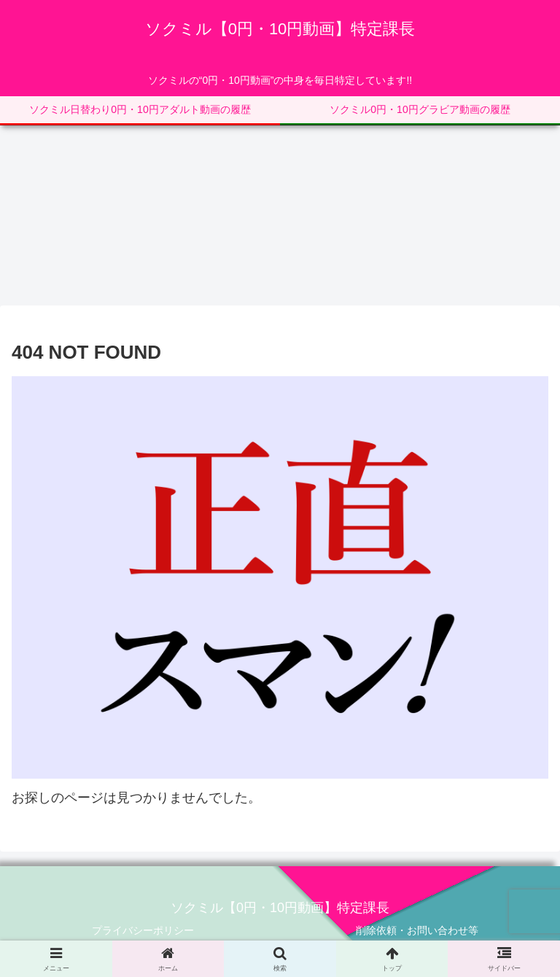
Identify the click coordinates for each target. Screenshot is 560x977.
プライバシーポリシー (143, 930)
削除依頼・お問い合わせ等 (417, 930)
